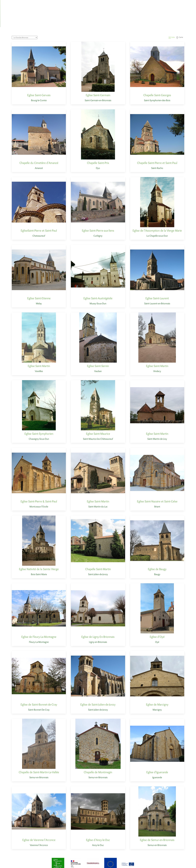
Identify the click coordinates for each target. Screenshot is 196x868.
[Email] (179, 864)
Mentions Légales (117, 863)
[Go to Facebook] (183, 864)
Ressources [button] (166, 3)
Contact (130, 863)
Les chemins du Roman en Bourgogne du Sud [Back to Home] (39, 863)
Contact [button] (188, 3)
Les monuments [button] (151, 3)
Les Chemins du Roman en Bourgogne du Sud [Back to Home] (32, 5)
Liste (172, 20)
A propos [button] (177, 3)
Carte (179, 20)
